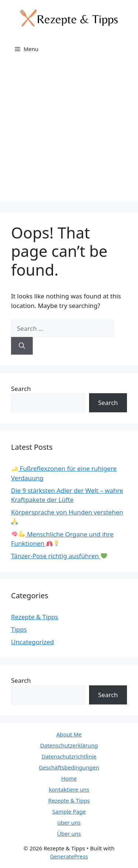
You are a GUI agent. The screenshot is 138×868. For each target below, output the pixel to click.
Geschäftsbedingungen (69, 767)
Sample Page (69, 811)
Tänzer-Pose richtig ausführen (59, 556)
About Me (69, 734)
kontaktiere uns (69, 789)
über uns (69, 822)
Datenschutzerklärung (69, 745)
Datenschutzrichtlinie (69, 756)
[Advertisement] (69, 132)
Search (21, 389)
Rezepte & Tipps (35, 617)
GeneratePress (69, 856)
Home (69, 778)
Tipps (19, 629)
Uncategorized (33, 642)
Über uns (69, 833)
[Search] (22, 346)
